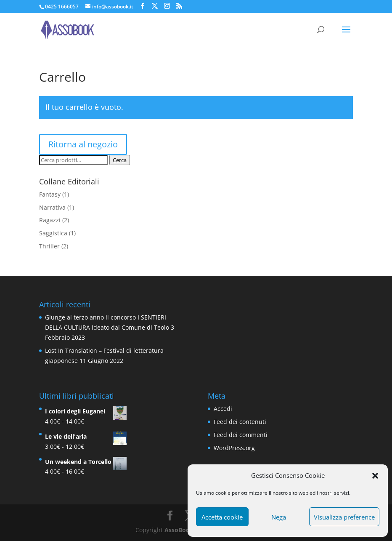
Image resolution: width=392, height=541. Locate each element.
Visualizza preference (344, 517)
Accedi (223, 409)
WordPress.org (234, 448)
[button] (375, 476)
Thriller (49, 246)
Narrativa (52, 207)
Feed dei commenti (241, 435)
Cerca (120, 160)
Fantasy (50, 194)
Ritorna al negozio (83, 144)
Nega (279, 517)
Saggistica (53, 233)
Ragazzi (50, 220)
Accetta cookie (222, 517)
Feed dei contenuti (240, 422)
